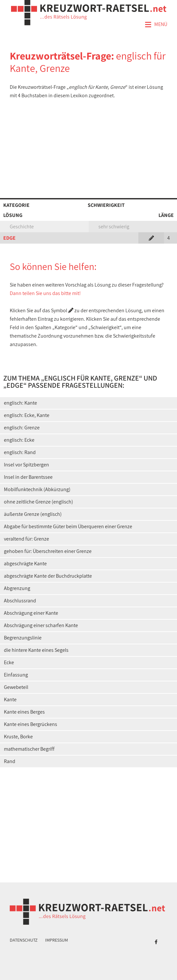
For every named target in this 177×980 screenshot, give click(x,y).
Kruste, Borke (18, 737)
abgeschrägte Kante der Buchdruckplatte (48, 576)
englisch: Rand (20, 452)
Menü (156, 25)
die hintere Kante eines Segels (36, 650)
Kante (10, 699)
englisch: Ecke (19, 440)
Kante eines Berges (24, 712)
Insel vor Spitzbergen (26, 465)
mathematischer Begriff (29, 749)
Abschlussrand (20, 601)
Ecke (9, 662)
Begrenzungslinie (23, 638)
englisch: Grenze (22, 428)
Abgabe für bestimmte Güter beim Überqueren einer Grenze (68, 526)
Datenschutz (24, 940)
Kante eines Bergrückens (31, 724)
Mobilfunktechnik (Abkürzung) (37, 489)
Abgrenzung (17, 588)
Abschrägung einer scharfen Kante (41, 625)
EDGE (9, 238)
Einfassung (16, 675)
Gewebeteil (16, 687)
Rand (10, 761)
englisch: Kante (20, 403)
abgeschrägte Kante (25, 564)
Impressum (57, 940)
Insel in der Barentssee (28, 477)
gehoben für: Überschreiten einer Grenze (48, 551)
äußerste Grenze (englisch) (33, 514)
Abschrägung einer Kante (31, 613)
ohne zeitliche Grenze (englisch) (38, 502)
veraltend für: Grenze (26, 539)
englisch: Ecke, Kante (27, 415)
